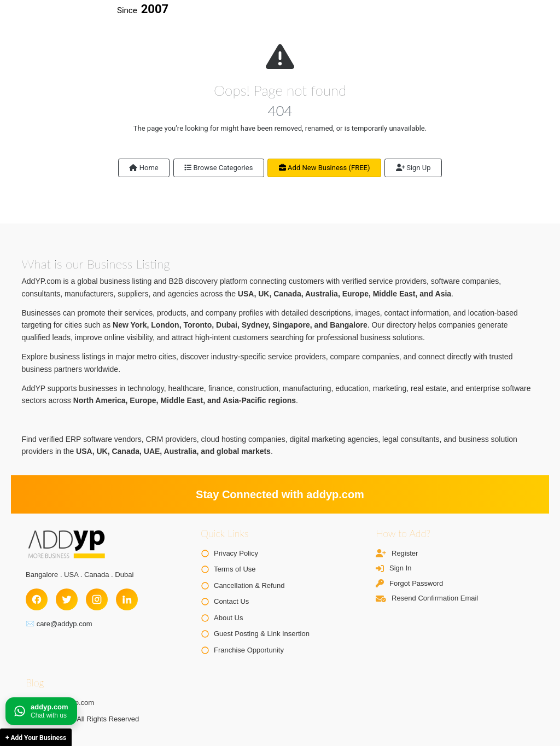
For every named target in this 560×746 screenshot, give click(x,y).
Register (405, 553)
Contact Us (231, 601)
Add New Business (325, 168)
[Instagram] (97, 599)
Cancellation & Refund (249, 585)
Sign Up (413, 168)
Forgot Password (416, 583)
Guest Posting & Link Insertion (262, 634)
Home (144, 168)
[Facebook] (37, 599)
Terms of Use (235, 569)
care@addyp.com (65, 624)
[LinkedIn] (127, 599)
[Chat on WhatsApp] (41, 711)
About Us (228, 618)
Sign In (400, 568)
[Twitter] (67, 599)
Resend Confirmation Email (435, 598)
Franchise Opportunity (249, 650)
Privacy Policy (236, 553)
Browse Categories (218, 168)
